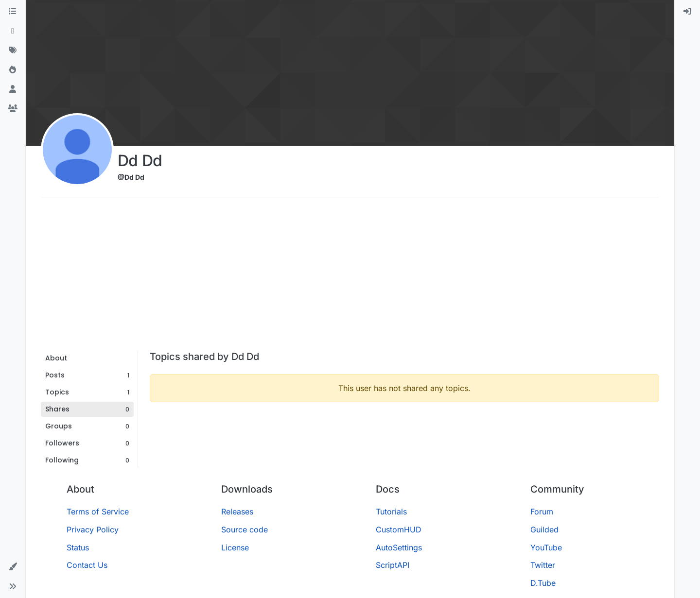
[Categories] (13, 12)
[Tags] (13, 51)
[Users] (13, 89)
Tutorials (391, 512)
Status (78, 547)
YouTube (546, 547)
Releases (237, 512)
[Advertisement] (350, 278)
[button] (13, 567)
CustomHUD (399, 530)
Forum (542, 512)
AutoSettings (399, 547)
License (235, 547)
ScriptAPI (393, 565)
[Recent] (13, 31)
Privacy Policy (93, 530)
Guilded (544, 530)
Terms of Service (98, 512)
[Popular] (13, 70)
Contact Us (87, 565)
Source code (245, 530)
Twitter (543, 565)
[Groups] (13, 109)
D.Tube (543, 583)
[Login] (687, 12)
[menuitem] (687, 12)
